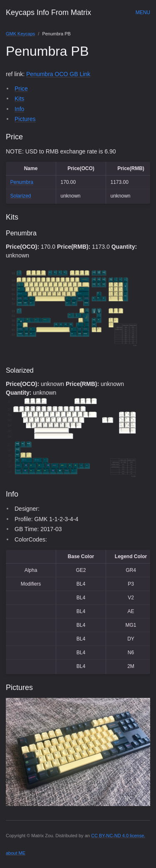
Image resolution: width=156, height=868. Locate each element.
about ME (16, 853)
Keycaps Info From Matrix (48, 12)
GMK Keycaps (20, 34)
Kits (19, 99)
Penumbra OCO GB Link (58, 74)
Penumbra (22, 182)
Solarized (21, 196)
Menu (143, 12)
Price (21, 89)
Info (19, 109)
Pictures (25, 119)
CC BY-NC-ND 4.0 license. (118, 836)
